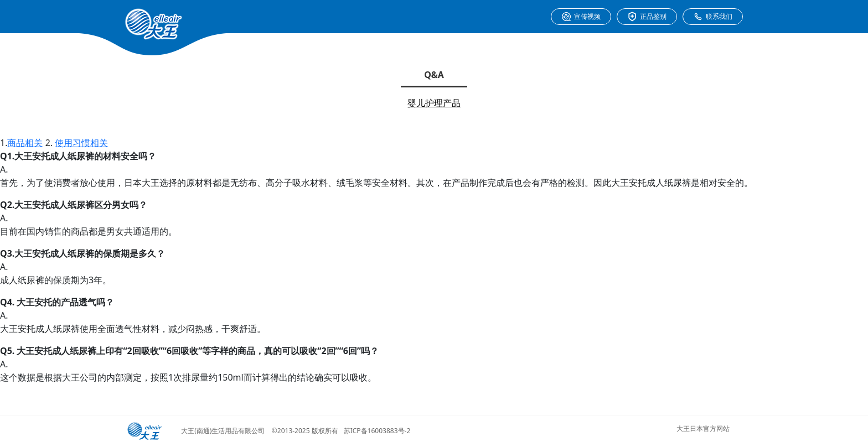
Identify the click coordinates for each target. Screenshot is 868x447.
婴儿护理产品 (434, 103)
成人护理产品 (434, 125)
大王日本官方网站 (703, 428)
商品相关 (25, 143)
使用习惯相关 (81, 143)
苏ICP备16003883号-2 (377, 431)
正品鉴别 (647, 17)
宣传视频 (581, 17)
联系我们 (713, 17)
